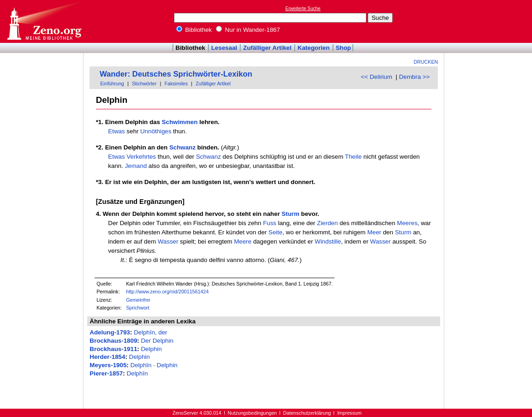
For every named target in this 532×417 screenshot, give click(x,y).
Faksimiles (176, 83)
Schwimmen (180, 122)
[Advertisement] (490, 21)
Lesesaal (224, 48)
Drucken (426, 62)
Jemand (136, 166)
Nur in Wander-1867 (248, 30)
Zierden (327, 223)
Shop (343, 48)
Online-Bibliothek (44, 21)
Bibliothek (194, 30)
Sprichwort (137, 308)
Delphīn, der (151, 332)
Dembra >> (415, 77)
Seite (275, 232)
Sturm (290, 214)
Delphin (151, 349)
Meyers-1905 (108, 365)
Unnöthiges (156, 131)
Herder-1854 (107, 357)
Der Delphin (157, 341)
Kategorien (314, 48)
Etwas (116, 131)
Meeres (407, 223)
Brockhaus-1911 (113, 349)
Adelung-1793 (110, 332)
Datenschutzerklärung (307, 413)
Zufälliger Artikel (267, 48)
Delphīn (141, 365)
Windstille (328, 241)
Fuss (270, 223)
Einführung (112, 83)
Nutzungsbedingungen (252, 413)
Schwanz (182, 147)
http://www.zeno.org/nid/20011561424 (167, 292)
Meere (243, 241)
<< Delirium (377, 77)
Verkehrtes (141, 157)
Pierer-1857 (106, 373)
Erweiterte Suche (303, 9)
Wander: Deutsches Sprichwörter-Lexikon (176, 74)
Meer (374, 232)
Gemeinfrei (138, 300)
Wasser (168, 241)
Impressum (350, 413)
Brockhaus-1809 (113, 341)
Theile (353, 157)
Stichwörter (144, 83)
